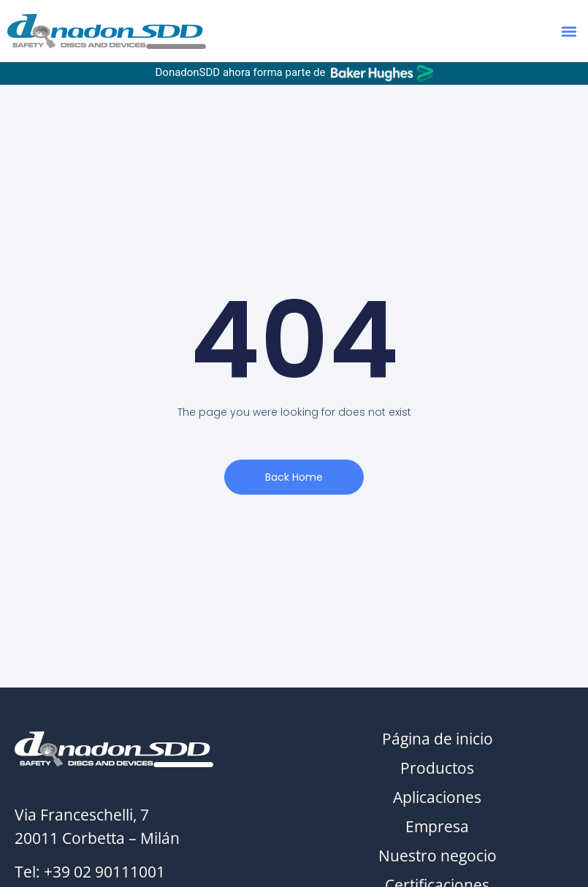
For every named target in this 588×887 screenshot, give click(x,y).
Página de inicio (438, 739)
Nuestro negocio (438, 856)
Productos (437, 768)
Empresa (437, 826)
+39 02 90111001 (104, 872)
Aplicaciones (437, 797)
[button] (569, 31)
